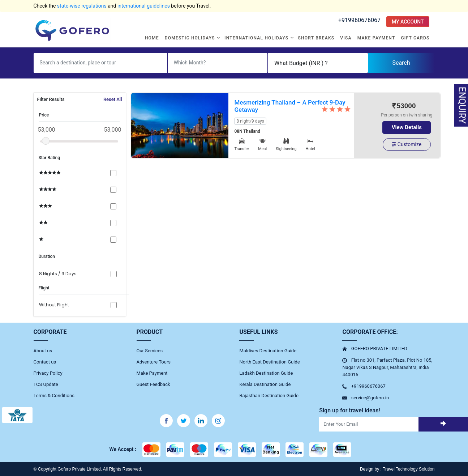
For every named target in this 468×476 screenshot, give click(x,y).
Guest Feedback (153, 384)
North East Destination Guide (269, 362)
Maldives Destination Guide (268, 351)
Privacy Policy (48, 373)
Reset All (113, 99)
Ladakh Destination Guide (266, 373)
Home (152, 38)
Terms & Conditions (54, 396)
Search (401, 63)
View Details (407, 127)
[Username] (100, 63)
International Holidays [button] (257, 38)
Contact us (45, 362)
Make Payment (376, 38)
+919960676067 (359, 20)
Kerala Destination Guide (265, 384)
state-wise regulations (82, 6)
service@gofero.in (370, 398)
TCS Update (46, 384)
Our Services (150, 351)
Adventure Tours (154, 362)
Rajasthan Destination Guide (269, 396)
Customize (407, 144)
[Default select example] (318, 63)
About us (43, 351)
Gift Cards (415, 38)
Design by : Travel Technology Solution (397, 469)
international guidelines (144, 6)
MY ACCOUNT (408, 22)
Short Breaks (316, 38)
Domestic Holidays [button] (191, 38)
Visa (346, 38)
